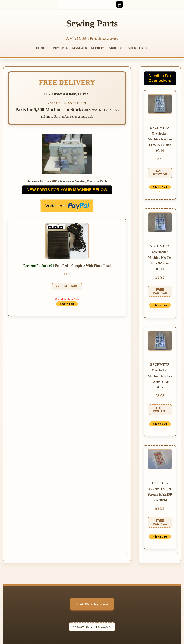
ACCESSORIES (138, 48)
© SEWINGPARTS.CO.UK (92, 627)
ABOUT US (116, 48)
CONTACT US (59, 48)
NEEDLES (98, 48)
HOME (41, 48)
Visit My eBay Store (92, 604)
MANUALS (80, 48)
